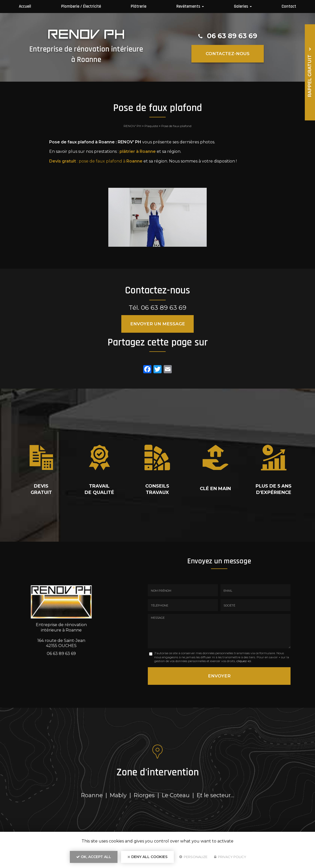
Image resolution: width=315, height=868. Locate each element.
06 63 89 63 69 (232, 36)
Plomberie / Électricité (81, 6)
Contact (289, 6)
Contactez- (228, 54)
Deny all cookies (147, 857)
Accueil (25, 6)
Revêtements (190, 6)
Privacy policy (230, 857)
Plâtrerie (139, 6)
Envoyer (219, 676)
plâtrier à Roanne (138, 151)
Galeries (243, 6)
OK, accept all (94, 857)
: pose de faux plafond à (96, 161)
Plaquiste (151, 126)
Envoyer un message (158, 324)
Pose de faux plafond (176, 126)
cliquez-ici (244, 661)
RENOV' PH (132, 126)
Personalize (193, 857)
